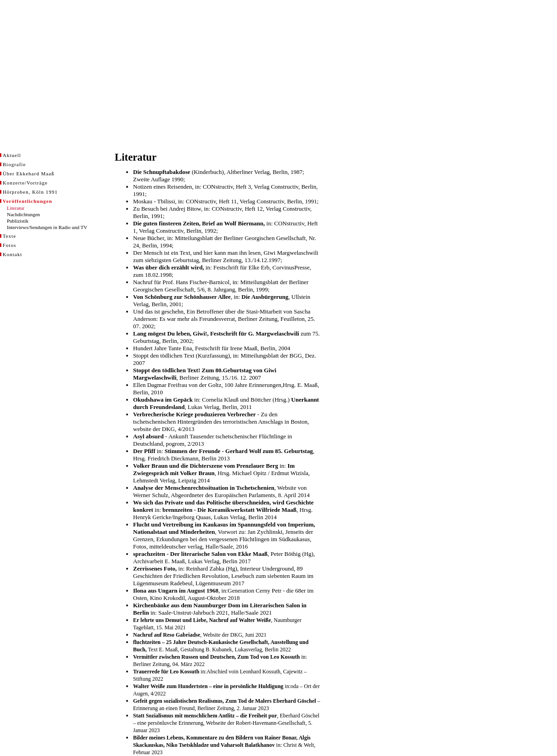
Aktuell (12, 155)
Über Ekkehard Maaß (29, 174)
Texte (9, 236)
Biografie (14, 164)
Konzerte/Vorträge (25, 183)
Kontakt (12, 254)
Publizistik (18, 221)
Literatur (16, 208)
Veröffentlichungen (28, 201)
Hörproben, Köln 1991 (30, 192)
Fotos (9, 245)
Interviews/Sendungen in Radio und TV (47, 227)
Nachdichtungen (23, 214)
